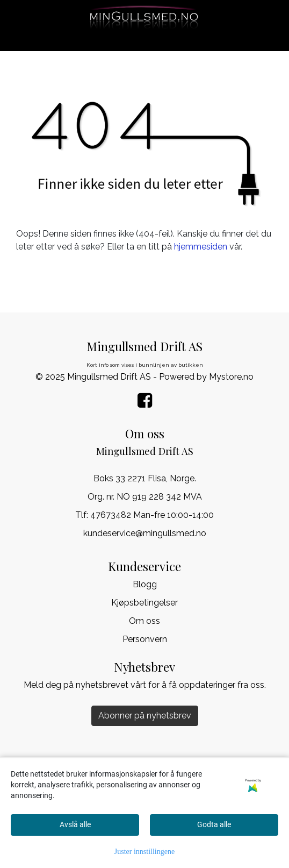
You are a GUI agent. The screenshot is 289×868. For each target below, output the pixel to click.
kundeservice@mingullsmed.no (145, 533)
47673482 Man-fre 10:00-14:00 (152, 515)
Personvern (145, 639)
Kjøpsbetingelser (144, 603)
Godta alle (214, 824)
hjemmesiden (201, 247)
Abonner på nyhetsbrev (145, 716)
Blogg (145, 584)
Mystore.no (231, 377)
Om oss (144, 621)
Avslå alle (75, 824)
